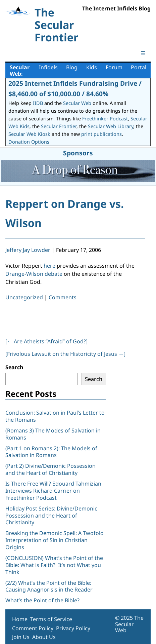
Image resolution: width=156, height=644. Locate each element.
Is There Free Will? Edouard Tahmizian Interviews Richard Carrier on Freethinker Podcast (53, 491)
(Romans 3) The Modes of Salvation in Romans (53, 434)
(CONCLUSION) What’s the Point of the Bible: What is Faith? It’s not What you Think (54, 565)
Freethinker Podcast (105, 119)
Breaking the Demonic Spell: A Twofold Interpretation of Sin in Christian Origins (55, 540)
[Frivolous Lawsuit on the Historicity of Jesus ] (65, 354)
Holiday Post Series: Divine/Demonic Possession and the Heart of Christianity (51, 516)
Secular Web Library (111, 126)
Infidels (48, 67)
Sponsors (78, 153)
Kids (92, 67)
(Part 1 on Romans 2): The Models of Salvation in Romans (51, 452)
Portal (139, 67)
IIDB (38, 103)
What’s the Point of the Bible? (42, 600)
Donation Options (29, 142)
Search (14, 367)
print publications (101, 134)
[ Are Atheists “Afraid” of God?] (46, 341)
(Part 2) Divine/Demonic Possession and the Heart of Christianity (50, 469)
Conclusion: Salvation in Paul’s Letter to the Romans (55, 416)
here (49, 266)
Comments (63, 297)
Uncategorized (24, 297)
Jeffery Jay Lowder (28, 250)
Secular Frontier (59, 126)
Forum (114, 67)
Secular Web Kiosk (29, 134)
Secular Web (77, 103)
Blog (72, 67)
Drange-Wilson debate (34, 274)
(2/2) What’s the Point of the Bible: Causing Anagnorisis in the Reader (49, 586)
